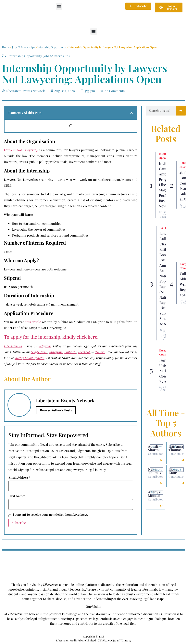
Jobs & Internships (23, 47)
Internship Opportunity (52, 47)
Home (6, 47)
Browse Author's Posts (56, 410)
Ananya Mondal (154, 494)
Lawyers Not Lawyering (21, 150)
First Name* (17, 496)
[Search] (181, 111)
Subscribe (19, 523)
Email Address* (19, 477)
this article (33, 322)
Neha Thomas (155, 471)
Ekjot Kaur (173, 471)
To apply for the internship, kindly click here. (51, 337)
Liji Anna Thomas (176, 448)
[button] (59, 7)
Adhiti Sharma (154, 448)
